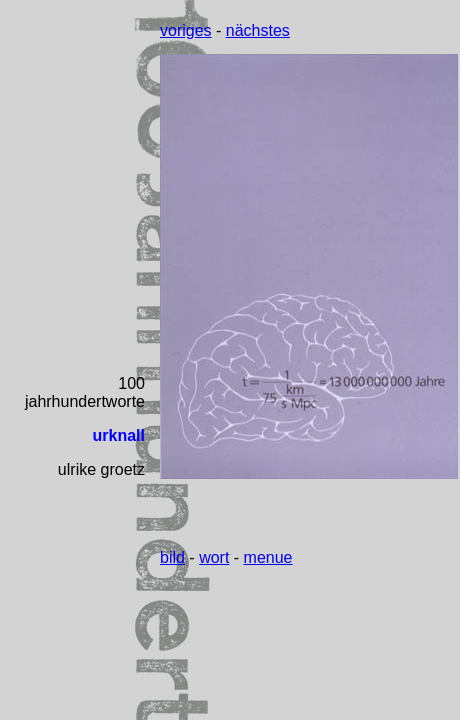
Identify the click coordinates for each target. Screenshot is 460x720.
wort (214, 557)
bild (172, 557)
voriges (186, 30)
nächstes (258, 30)
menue (268, 557)
